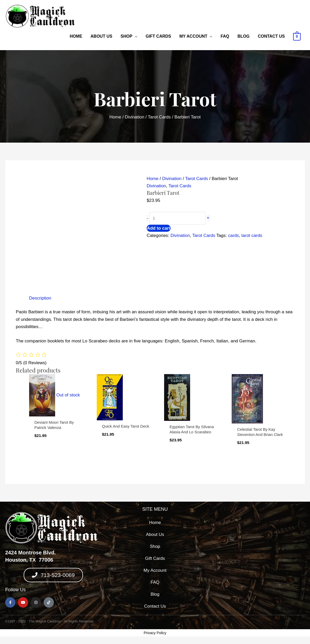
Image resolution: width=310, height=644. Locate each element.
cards (234, 235)
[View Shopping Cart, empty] (297, 36)
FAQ (225, 36)
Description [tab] (40, 298)
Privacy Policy (155, 633)
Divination (135, 117)
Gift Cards (158, 36)
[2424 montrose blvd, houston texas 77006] (257, 560)
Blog (243, 36)
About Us (101, 36)
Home (76, 36)
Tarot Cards (159, 117)
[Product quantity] (177, 218)
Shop (127, 36)
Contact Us (271, 36)
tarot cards (252, 235)
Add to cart (159, 228)
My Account (193, 36)
